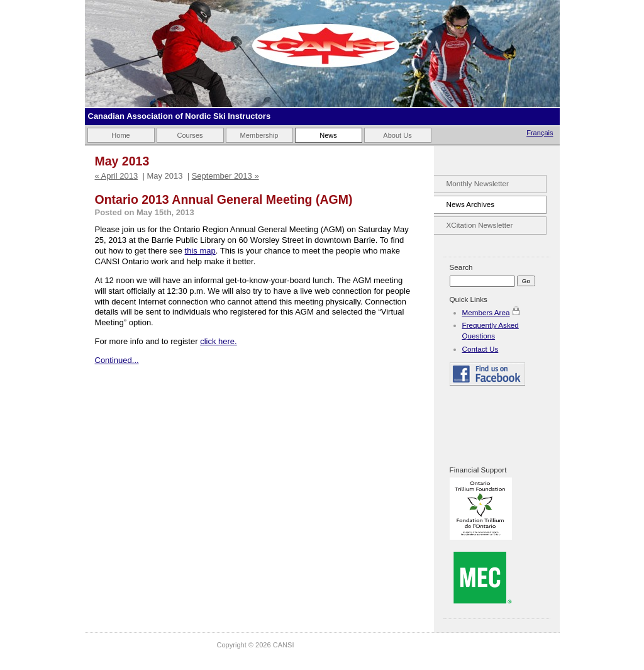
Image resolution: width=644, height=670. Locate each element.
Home (120, 135)
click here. (219, 341)
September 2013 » (225, 176)
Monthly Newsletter (478, 183)
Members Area (486, 312)
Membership (259, 135)
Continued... (117, 360)
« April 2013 (117, 176)
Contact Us (480, 349)
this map (200, 251)
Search (461, 267)
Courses (190, 135)
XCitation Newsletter (480, 225)
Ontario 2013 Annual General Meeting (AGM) (224, 199)
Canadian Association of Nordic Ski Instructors (180, 116)
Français (540, 133)
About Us (397, 135)
